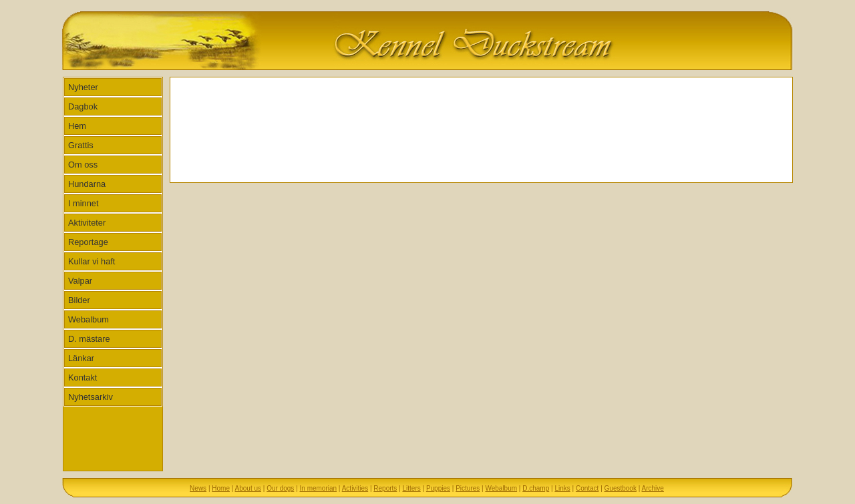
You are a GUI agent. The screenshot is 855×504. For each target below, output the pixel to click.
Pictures (468, 488)
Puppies (438, 488)
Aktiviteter (87, 223)
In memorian (319, 488)
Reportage (88, 242)
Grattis (81, 145)
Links (562, 488)
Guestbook (621, 488)
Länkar (81, 358)
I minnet (83, 203)
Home (221, 488)
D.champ (536, 488)
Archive (653, 488)
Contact (587, 488)
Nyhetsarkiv (91, 397)
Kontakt (82, 377)
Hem (77, 126)
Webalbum (89, 319)
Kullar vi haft (92, 261)
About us (248, 488)
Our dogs (280, 488)
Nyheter (83, 87)
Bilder (79, 300)
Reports (385, 488)
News (198, 488)
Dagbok (83, 106)
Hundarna (87, 184)
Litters (411, 488)
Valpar (80, 281)
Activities (355, 488)
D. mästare (89, 339)
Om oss (83, 165)
